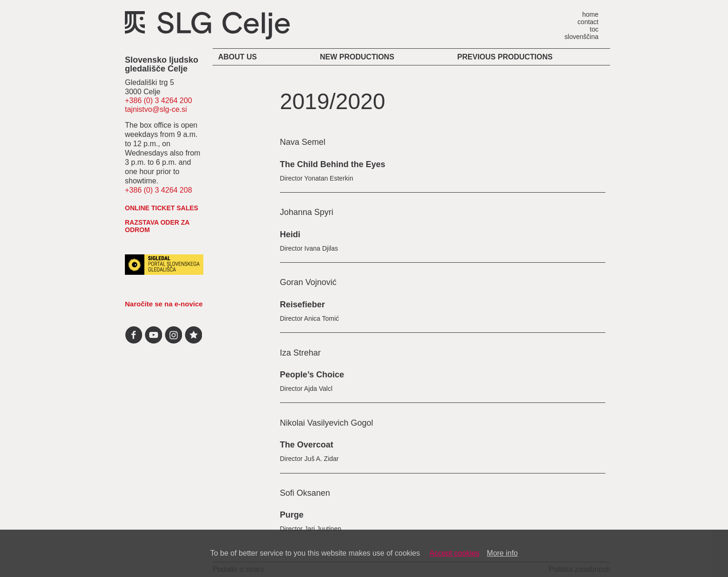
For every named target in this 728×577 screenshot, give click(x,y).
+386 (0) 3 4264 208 (159, 190)
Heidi (290, 234)
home (590, 14)
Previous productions (505, 57)
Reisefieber (302, 305)
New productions (357, 57)
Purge (292, 515)
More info (503, 553)
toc (594, 29)
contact (588, 22)
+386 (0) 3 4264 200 (159, 100)
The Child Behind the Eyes (333, 164)
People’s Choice (312, 375)
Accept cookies (455, 553)
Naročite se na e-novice (164, 304)
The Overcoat (307, 445)
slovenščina (582, 36)
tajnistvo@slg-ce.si (156, 109)
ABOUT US (238, 57)
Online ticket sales (162, 208)
